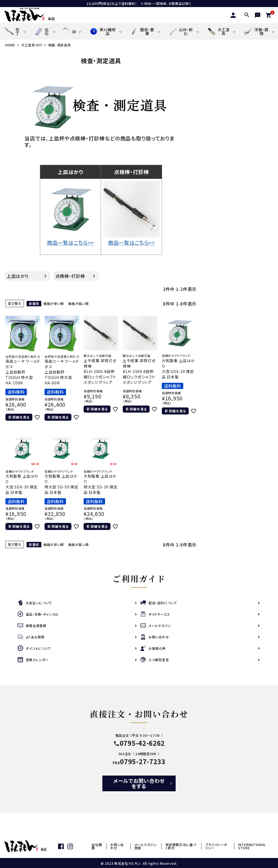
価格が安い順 (54, 303)
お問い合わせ (155, 637)
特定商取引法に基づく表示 (181, 846)
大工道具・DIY (32, 45)
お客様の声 (153, 648)
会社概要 (97, 846)
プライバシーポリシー (216, 846)
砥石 (41, 32)
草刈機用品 (102, 31)
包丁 (12, 32)
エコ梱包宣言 (155, 660)
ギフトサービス (155, 614)
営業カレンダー (33, 660)
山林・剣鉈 (180, 31)
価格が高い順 (78, 303)
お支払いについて (35, 603)
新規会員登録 (32, 626)
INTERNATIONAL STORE (252, 846)
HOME (10, 45)
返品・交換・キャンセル (38, 614)
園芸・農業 (142, 31)
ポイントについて (34, 648)
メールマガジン (156, 626)
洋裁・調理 (256, 31)
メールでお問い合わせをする (139, 783)
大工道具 (218, 31)
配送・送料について (159, 603)
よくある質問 (31, 637)
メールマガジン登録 (146, 846)
